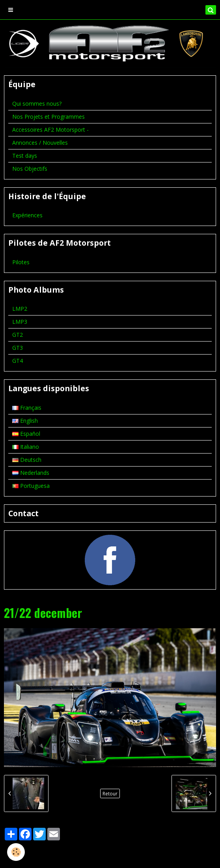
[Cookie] (16, 852)
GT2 (18, 335)
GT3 (18, 348)
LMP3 (20, 322)
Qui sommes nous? (37, 104)
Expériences (27, 215)
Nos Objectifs (30, 169)
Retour (110, 793)
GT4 (18, 361)
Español (26, 434)
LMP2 (20, 309)
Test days (25, 156)
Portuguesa (31, 486)
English (25, 421)
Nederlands (31, 473)
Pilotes (21, 262)
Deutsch (27, 460)
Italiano (26, 447)
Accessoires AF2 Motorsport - (50, 130)
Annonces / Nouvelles (40, 143)
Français (27, 408)
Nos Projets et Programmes (48, 117)
